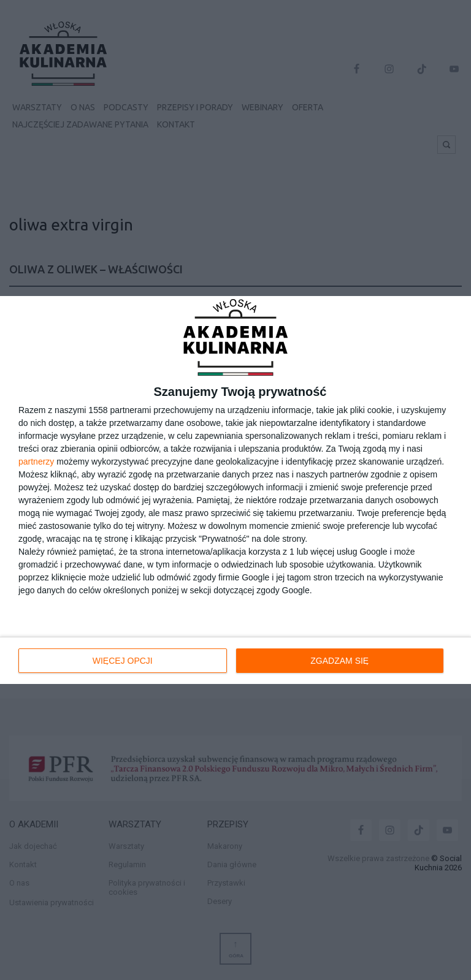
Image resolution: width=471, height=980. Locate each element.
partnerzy (36, 462)
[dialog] (235, 490)
